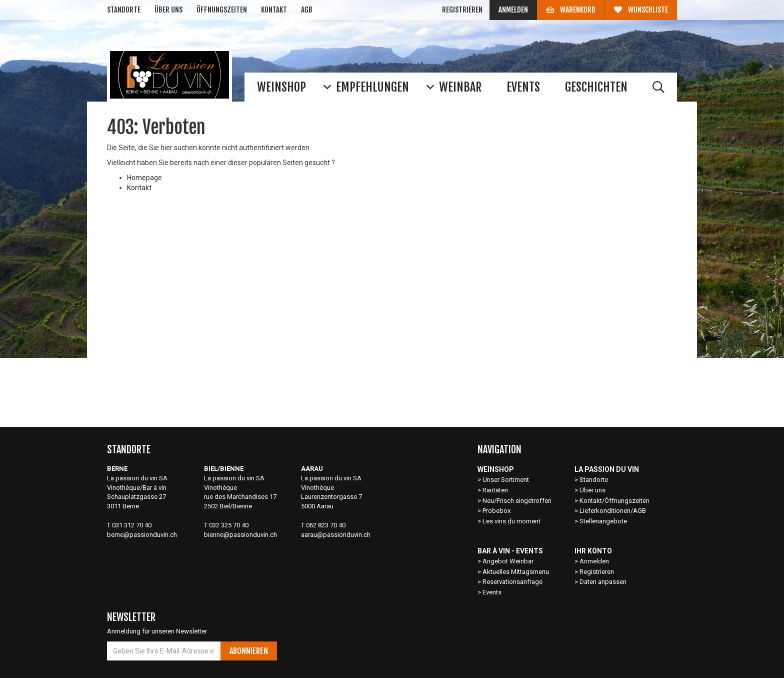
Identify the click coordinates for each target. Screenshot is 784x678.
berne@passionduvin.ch (142, 535)
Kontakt (274, 10)
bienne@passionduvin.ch (240, 535)
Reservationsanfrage (512, 582)
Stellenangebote (603, 521)
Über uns (168, 10)
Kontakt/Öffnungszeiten (614, 501)
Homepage (144, 178)
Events (492, 592)
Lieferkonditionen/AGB (613, 511)
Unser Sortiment (506, 480)
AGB (307, 10)
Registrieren (462, 10)
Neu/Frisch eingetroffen (517, 501)
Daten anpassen (603, 582)
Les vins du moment (511, 521)
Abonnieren (249, 651)
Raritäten (495, 490)
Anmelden (513, 10)
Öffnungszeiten (222, 10)
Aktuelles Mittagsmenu (516, 572)
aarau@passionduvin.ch (336, 535)
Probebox (496, 511)
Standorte (124, 10)
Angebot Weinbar (508, 561)
